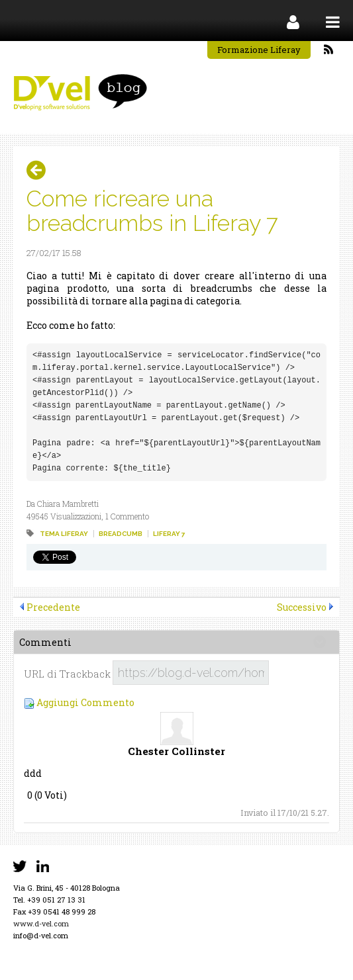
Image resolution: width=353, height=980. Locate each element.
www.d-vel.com (41, 923)
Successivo (302, 607)
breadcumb (121, 534)
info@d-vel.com (41, 935)
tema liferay (64, 534)
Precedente (53, 607)
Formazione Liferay (259, 50)
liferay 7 (169, 534)
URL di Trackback (67, 674)
